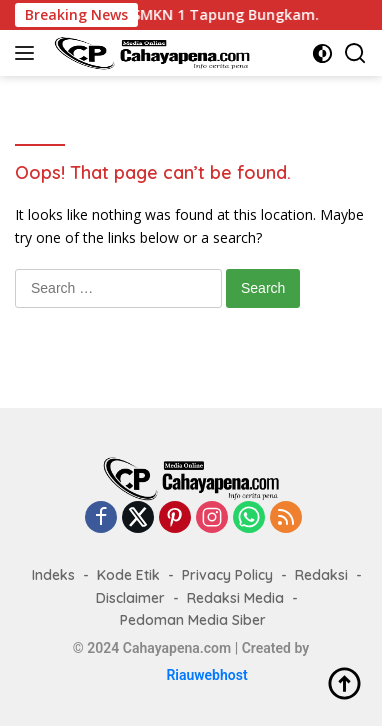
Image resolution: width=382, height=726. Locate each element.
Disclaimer (130, 598)
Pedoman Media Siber (193, 620)
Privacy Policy (227, 575)
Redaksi (321, 575)
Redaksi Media (235, 598)
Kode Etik (128, 575)
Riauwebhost (206, 675)
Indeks (53, 575)
